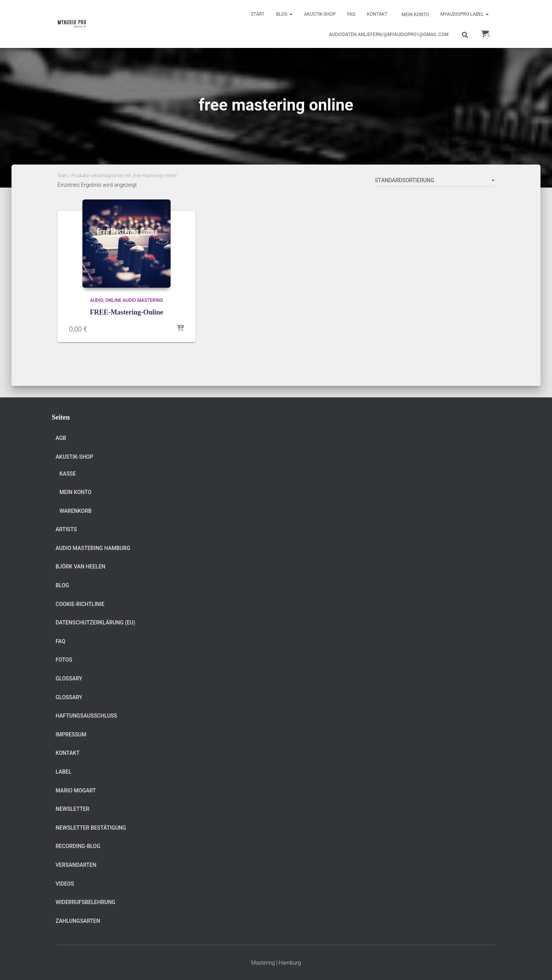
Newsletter (72, 809)
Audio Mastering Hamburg (93, 548)
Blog (284, 14)
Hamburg (290, 963)
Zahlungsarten (78, 921)
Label (63, 772)
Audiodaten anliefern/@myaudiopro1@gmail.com (389, 35)
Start (258, 14)
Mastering (263, 963)
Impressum (71, 735)
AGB (61, 438)
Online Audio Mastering (134, 300)
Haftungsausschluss (86, 716)
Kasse (68, 474)
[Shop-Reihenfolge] (435, 182)
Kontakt (377, 14)
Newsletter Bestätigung (91, 828)
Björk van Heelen (80, 567)
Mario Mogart (76, 791)
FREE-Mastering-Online (127, 312)
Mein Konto (414, 15)
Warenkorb (76, 511)
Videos (65, 884)
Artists (66, 529)
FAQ (352, 14)
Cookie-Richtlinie (80, 604)
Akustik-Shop (320, 14)
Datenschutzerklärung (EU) (95, 623)
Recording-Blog (78, 846)
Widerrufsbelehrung (85, 902)
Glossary (69, 679)
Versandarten (76, 865)
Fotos (64, 660)
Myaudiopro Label (465, 14)
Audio (97, 300)
